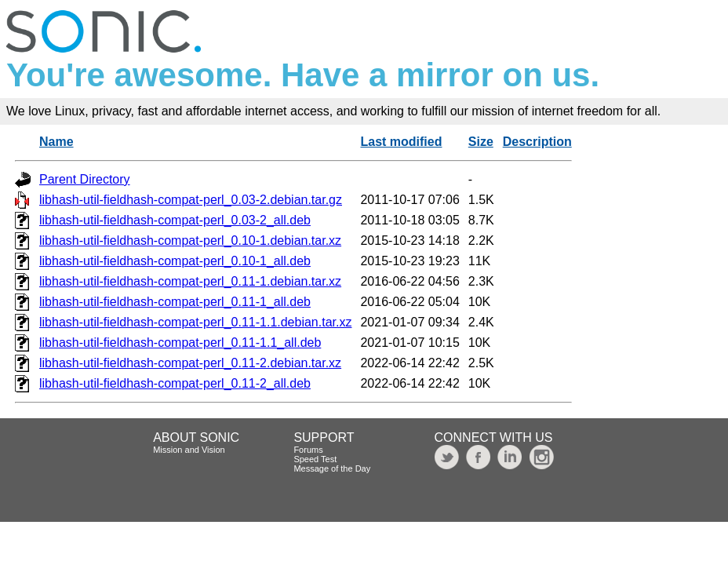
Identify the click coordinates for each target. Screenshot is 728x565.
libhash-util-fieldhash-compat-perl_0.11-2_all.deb (175, 383)
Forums (308, 450)
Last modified (401, 142)
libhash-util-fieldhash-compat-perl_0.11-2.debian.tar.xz (190, 363)
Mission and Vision (189, 450)
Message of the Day (332, 468)
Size (481, 142)
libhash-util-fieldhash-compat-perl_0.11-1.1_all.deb (180, 343)
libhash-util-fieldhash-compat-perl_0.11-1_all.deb (175, 302)
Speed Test (315, 459)
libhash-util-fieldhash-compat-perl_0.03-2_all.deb (175, 220)
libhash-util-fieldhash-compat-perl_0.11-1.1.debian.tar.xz (195, 322)
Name (56, 142)
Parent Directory (85, 179)
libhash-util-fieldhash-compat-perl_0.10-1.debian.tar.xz (190, 241)
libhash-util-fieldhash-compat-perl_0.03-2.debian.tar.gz (191, 200)
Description (537, 142)
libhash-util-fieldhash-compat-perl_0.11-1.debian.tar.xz (190, 281)
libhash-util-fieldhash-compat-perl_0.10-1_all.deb (175, 261)
